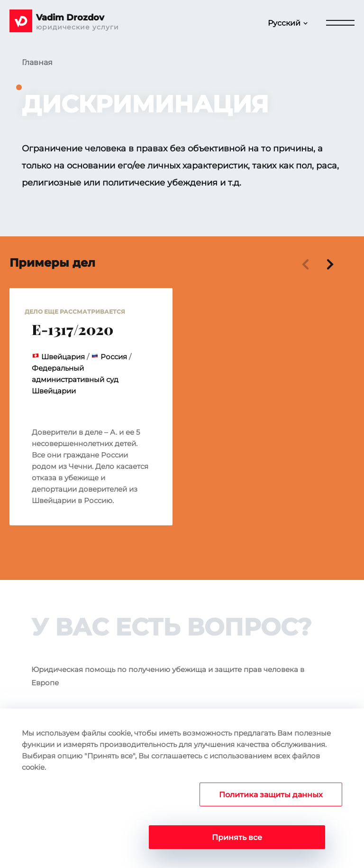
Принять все (237, 837)
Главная (37, 62)
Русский (284, 23)
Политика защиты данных (271, 795)
